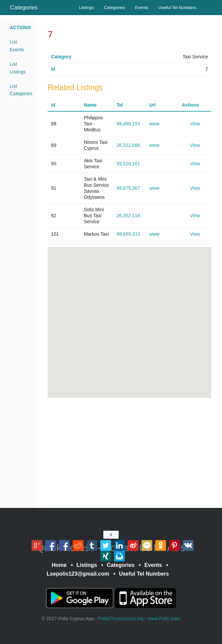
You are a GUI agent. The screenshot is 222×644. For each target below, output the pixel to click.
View (195, 124)
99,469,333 (128, 234)
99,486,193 (128, 124)
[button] (145, 296)
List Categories (21, 90)
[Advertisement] (129, 453)
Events (142, 8)
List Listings (18, 68)
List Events (17, 46)
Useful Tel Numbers (177, 8)
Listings (87, 8)
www (154, 124)
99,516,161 (128, 164)
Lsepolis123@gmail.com (78, 574)
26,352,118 (128, 216)
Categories (24, 8)
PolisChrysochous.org (121, 619)
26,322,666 (128, 145)
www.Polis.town (164, 619)
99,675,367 (128, 188)
